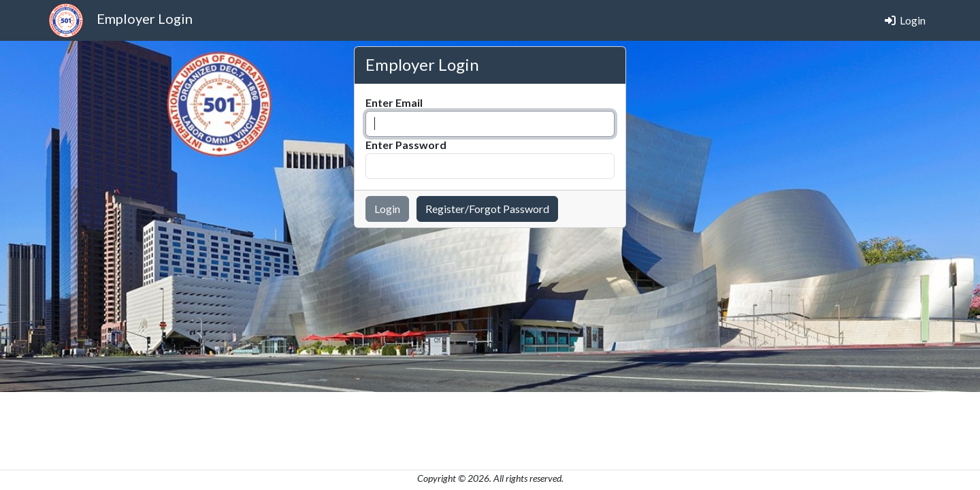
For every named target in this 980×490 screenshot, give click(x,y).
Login (905, 20)
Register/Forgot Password (487, 209)
